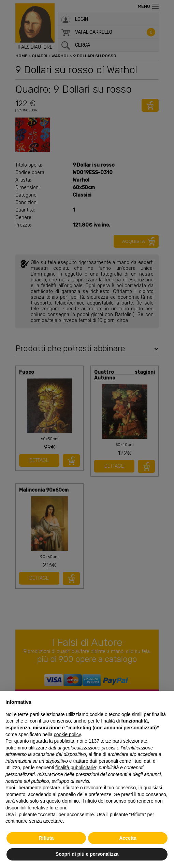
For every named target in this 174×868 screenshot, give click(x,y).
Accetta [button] (128, 838)
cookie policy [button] (67, 734)
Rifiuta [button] (46, 838)
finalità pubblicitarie (76, 768)
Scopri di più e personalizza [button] (87, 854)
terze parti (111, 741)
